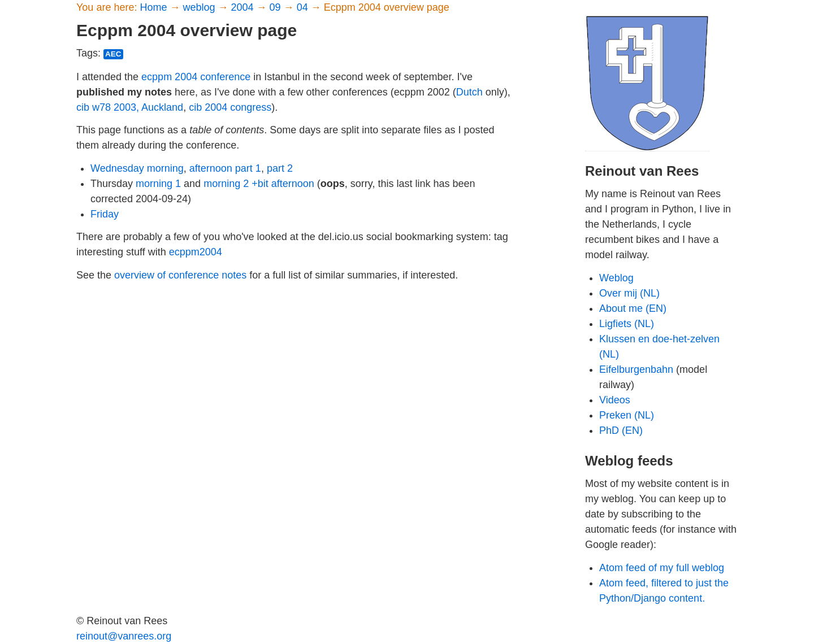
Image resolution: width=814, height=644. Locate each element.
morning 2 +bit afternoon (259, 184)
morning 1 (158, 184)
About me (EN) (633, 308)
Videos (615, 400)
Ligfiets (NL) (627, 324)
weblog (200, 7)
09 (277, 7)
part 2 (280, 168)
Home (155, 7)
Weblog (616, 278)
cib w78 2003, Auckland (130, 107)
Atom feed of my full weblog (662, 568)
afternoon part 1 (225, 168)
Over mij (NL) (629, 293)
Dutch (469, 92)
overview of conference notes (180, 275)
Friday (105, 214)
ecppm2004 (196, 252)
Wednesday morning (137, 168)
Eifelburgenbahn (636, 369)
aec (113, 54)
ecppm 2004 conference (196, 77)
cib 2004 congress (230, 107)
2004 (244, 7)
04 (304, 7)
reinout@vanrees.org (124, 636)
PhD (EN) (621, 430)
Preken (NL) (627, 415)
